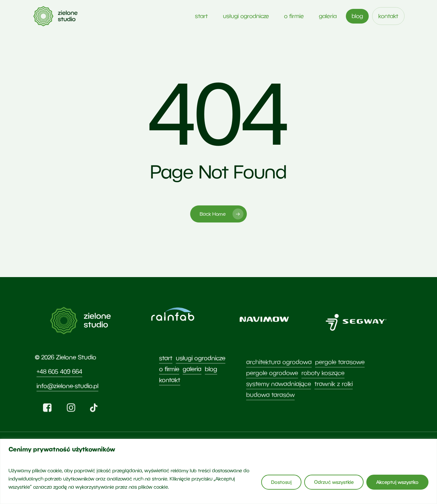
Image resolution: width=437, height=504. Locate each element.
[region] (218, 471)
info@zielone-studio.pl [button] (67, 403)
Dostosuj (281, 482)
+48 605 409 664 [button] (59, 389)
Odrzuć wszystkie (334, 482)
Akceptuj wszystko (397, 482)
